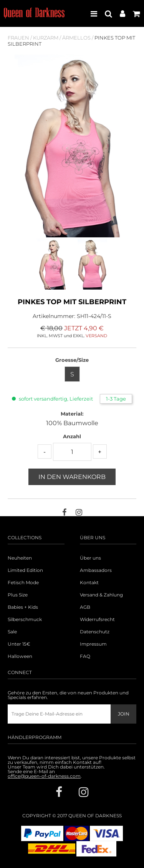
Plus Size (18, 595)
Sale (12, 632)
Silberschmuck (25, 620)
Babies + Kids (23, 607)
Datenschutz (95, 632)
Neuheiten (20, 558)
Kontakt (89, 583)
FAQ (85, 656)
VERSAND (96, 336)
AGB (85, 607)
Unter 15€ (19, 644)
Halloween (20, 656)
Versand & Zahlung (101, 595)
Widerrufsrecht (97, 620)
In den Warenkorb (72, 477)
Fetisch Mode (23, 583)
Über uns (90, 558)
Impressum (93, 644)
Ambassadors (96, 570)
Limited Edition (25, 570)
